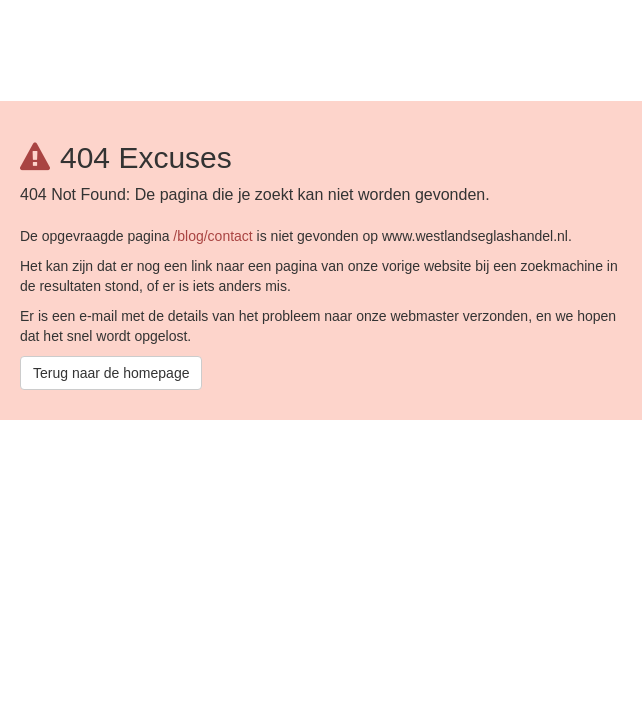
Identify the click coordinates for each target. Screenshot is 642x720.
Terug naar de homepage (111, 373)
